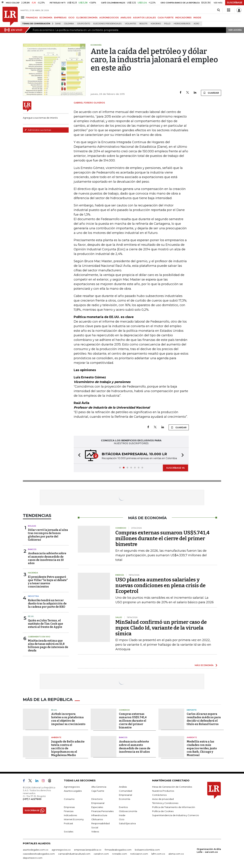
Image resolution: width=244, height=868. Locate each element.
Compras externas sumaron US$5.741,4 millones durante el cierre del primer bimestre (162, 538)
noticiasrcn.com (139, 854)
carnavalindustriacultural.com (74, 854)
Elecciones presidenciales (107, 24)
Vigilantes (130, 24)
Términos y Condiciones (165, 803)
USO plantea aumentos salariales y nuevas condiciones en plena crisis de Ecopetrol (160, 585)
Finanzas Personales (102, 811)
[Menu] (23, 17)
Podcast (68, 823)
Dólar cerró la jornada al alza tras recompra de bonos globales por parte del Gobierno (48, 535)
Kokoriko (156, 24)
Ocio (122, 819)
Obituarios (97, 819)
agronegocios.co (61, 850)
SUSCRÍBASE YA (175, 468)
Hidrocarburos (182, 24)
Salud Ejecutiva (127, 823)
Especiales (97, 807)
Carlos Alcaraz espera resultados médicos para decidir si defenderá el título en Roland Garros (204, 719)
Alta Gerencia (99, 787)
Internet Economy (74, 819)
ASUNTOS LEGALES (144, 17)
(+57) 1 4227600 (32, 799)
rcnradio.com (120, 854)
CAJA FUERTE (166, 17)
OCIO (71, 17)
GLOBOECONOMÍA (87, 17)
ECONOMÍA (46, 17)
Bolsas (32, 526)
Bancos (32, 549)
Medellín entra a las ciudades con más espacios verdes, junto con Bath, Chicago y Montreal (202, 748)
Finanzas (69, 811)
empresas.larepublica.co (88, 850)
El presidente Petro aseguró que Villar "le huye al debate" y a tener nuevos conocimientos (48, 582)
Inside (122, 815)
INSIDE (197, 17)
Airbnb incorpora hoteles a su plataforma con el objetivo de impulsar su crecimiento (68, 719)
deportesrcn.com (33, 858)
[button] (78, 456)
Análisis (123, 787)
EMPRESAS (60, 17)
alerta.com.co (176, 854)
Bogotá (143, 24)
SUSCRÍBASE (235, 3)
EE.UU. (31, 616)
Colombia (69, 24)
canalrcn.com (101, 854)
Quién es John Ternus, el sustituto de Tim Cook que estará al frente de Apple (45, 624)
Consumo (69, 799)
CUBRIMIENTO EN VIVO (39, 637)
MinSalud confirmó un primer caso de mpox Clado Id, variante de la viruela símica (161, 628)
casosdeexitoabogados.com (39, 854)
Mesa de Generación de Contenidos (172, 787)
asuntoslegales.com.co (36, 850)
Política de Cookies (163, 811)
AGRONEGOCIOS (109, 17)
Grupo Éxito (84, 24)
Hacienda (33, 573)
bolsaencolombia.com (147, 850)
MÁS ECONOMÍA (204, 665)
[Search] (218, 10)
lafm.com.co (158, 854)
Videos (95, 832)
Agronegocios (72, 787)
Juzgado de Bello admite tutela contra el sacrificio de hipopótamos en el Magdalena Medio (68, 748)
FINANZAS (32, 17)
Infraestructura (99, 815)
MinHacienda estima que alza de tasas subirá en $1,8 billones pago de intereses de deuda (48, 646)
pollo (167, 24)
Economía (125, 799)
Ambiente (56, 737)
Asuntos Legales (73, 791)
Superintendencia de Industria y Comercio (176, 815)
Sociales (69, 832)
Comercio (124, 710)
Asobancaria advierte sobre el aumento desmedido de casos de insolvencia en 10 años (47, 558)
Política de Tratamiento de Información (174, 807)
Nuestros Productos (163, 791)
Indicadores (70, 815)
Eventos (123, 807)
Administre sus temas (38, 130)
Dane (58, 24)
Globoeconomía (128, 811)
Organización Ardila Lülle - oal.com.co (209, 850)
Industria (33, 596)
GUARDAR (211, 93)
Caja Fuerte (98, 791)
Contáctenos (159, 795)
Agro (196, 24)
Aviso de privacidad (163, 799)
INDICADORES (183, 17)
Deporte (192, 710)
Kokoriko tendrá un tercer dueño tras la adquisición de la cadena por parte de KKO (47, 604)
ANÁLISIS (126, 17)
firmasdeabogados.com (118, 850)
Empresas (69, 807)
